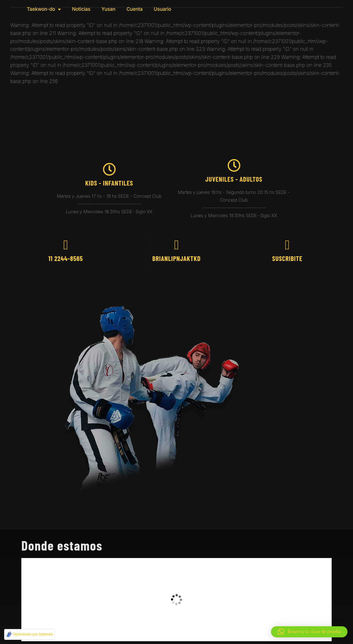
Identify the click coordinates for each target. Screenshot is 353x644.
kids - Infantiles (109, 183)
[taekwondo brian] (176, 600)
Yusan (108, 9)
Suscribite (287, 258)
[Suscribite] (287, 245)
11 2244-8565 (66, 258)
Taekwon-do (44, 9)
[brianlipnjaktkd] (176, 245)
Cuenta (135, 9)
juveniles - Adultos (234, 179)
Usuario (163, 9)
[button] (309, 632)
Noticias (81, 9)
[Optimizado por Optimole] (30, 634)
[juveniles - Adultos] (234, 165)
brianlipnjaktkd (177, 258)
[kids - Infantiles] (109, 169)
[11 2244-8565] (66, 245)
